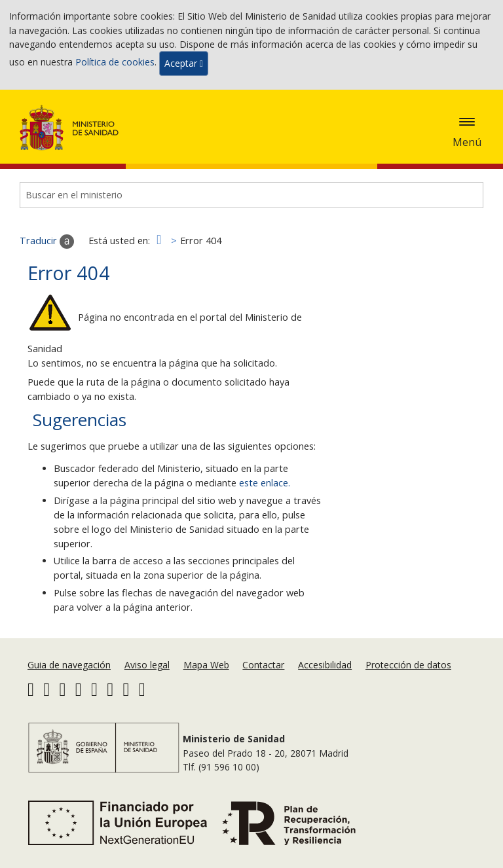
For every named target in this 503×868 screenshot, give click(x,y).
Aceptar (184, 63)
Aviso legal (147, 665)
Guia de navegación (69, 665)
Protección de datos (408, 665)
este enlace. (265, 483)
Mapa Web (206, 665)
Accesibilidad (325, 665)
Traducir (47, 242)
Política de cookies (115, 63)
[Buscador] (251, 195)
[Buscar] (464, 195)
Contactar (263, 665)
